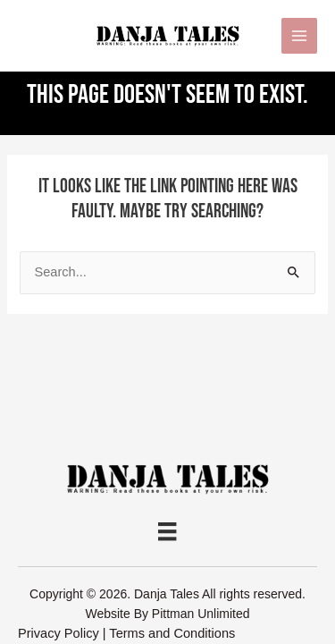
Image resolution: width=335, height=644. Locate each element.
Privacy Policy (59, 633)
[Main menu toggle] (299, 36)
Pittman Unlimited (201, 614)
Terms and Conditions (172, 633)
